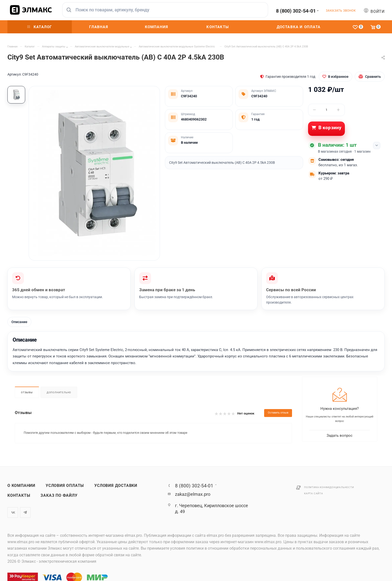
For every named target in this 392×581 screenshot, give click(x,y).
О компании (21, 486)
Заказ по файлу (59, 496)
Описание (19, 322)
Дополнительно (59, 392)
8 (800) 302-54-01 (296, 11)
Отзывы (27, 392)
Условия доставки (116, 486)
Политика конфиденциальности (329, 487)
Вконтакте (13, 512)
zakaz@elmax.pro (193, 494)
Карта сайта (314, 493)
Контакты (19, 496)
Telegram (25, 512)
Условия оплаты (65, 486)
